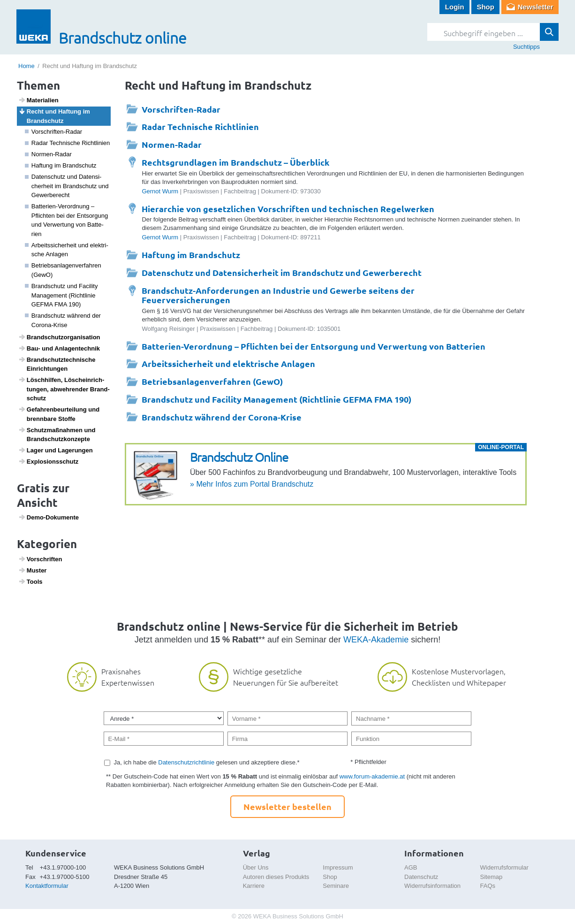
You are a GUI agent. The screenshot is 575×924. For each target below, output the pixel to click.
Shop (485, 7)
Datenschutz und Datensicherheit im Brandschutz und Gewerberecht (282, 272)
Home (26, 66)
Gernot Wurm (160, 191)
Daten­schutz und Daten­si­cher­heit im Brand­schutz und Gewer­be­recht (67, 186)
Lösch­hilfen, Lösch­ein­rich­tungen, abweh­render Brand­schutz (64, 389)
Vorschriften (40, 559)
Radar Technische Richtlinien (200, 126)
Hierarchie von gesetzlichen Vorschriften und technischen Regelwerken (288, 209)
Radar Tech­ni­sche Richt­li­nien (68, 143)
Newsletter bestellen (287, 806)
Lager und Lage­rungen (56, 450)
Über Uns (256, 867)
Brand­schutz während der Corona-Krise (63, 320)
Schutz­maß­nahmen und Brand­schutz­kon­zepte (57, 435)
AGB (411, 867)
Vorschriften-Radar (54, 132)
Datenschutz (421, 877)
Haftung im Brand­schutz (61, 165)
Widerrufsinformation (432, 886)
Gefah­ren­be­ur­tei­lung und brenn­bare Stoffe (59, 414)
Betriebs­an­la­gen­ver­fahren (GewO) (63, 270)
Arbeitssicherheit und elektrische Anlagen (228, 363)
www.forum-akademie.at (372, 776)
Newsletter (536, 7)
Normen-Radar (48, 154)
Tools (30, 581)
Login (455, 7)
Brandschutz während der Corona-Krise (222, 417)
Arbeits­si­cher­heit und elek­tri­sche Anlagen (67, 250)
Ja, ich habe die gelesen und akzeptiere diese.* (207, 762)
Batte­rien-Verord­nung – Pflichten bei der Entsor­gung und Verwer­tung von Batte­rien (67, 220)
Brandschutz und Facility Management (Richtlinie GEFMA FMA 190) (276, 399)
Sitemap (492, 877)
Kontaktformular (47, 886)
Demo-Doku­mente (49, 517)
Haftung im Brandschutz (191, 255)
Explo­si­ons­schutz (49, 461)
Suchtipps (526, 47)
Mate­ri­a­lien (38, 100)
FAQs (488, 886)
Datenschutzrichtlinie (186, 762)
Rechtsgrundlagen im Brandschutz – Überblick (235, 162)
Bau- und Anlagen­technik (59, 348)
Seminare (336, 886)
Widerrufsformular (504, 867)
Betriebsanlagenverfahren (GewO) (212, 381)
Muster (33, 570)
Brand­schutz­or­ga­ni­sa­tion (59, 337)
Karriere (254, 886)
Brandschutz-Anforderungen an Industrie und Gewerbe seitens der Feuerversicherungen (278, 295)
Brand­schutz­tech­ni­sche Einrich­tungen (57, 364)
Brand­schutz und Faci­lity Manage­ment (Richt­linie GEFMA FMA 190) (61, 295)
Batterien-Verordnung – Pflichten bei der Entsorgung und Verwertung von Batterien (314, 346)
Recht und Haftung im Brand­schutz (54, 116)
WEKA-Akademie (376, 640)
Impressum (338, 867)
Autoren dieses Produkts (276, 877)
